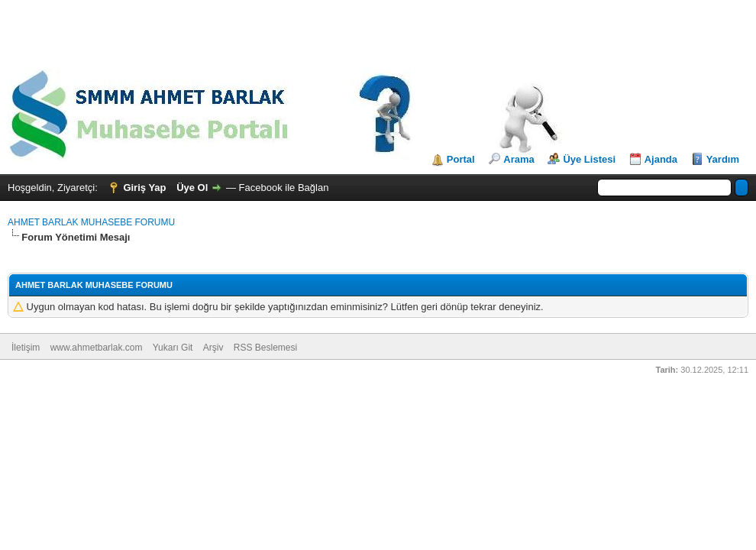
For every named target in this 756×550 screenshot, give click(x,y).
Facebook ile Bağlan (284, 188)
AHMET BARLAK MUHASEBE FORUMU (91, 222)
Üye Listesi (589, 159)
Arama (519, 159)
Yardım (723, 159)
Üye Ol (192, 188)
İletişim (26, 348)
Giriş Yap (144, 188)
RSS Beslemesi (265, 348)
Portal (461, 159)
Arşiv (213, 348)
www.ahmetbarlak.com (97, 348)
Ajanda (661, 159)
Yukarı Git (173, 348)
